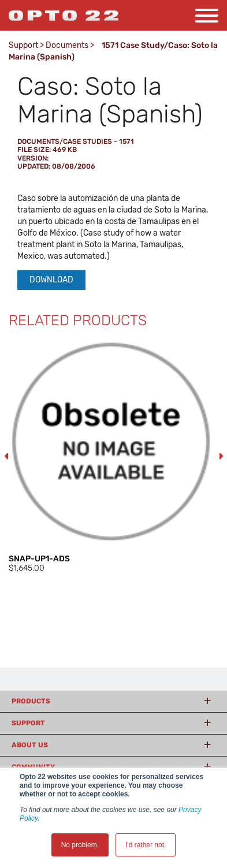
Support (23, 45)
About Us (30, 745)
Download (51, 280)
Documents (67, 45)
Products (31, 701)
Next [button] (221, 456)
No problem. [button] (80, 845)
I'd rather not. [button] (146, 845)
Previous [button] (6, 456)
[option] (113, 457)
